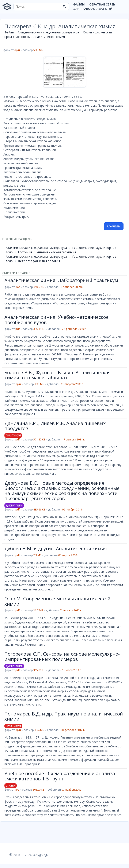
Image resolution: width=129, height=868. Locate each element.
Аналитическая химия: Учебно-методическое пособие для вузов (56, 319)
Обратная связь (102, 4)
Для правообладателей (93, 9)
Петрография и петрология (39, 261)
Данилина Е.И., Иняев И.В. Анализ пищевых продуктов (55, 426)
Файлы (79, 4)
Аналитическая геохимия (57, 252)
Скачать (114, 226)
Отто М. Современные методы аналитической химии (57, 601)
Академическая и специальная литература (48, 32)
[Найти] (64, 7)
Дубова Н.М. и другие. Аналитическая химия (56, 548)
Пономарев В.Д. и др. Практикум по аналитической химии (64, 716)
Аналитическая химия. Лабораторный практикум (61, 280)
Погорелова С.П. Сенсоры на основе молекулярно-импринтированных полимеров (62, 656)
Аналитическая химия (49, 37)
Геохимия (25, 252)
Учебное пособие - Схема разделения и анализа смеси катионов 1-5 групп (60, 776)
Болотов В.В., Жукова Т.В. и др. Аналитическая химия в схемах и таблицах (58, 375)
